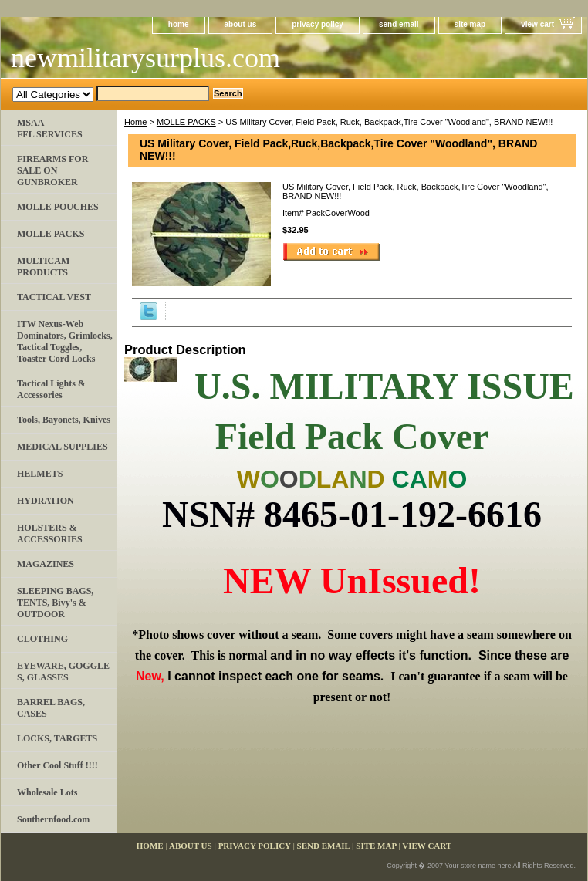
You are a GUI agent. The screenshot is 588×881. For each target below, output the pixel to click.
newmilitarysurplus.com (145, 58)
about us (241, 24)
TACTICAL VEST (54, 297)
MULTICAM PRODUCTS (43, 267)
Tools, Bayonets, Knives (64, 420)
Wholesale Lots (47, 792)
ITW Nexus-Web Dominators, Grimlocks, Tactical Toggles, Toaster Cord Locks (65, 341)
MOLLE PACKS (186, 122)
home (179, 24)
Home (135, 122)
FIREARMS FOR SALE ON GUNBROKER (52, 170)
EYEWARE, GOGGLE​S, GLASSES (63, 672)
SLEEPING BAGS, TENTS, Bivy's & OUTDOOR (55, 603)
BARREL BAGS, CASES (51, 708)
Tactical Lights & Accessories (51, 389)
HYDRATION (46, 501)
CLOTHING (42, 639)
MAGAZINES (46, 564)
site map (470, 24)
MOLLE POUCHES (58, 207)
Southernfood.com (53, 819)
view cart (537, 24)
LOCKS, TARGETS (57, 738)
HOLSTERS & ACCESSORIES (50, 533)
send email (399, 24)
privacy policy (318, 24)
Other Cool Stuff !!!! (57, 765)
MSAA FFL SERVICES (50, 128)
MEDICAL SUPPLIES (63, 447)
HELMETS (40, 474)
